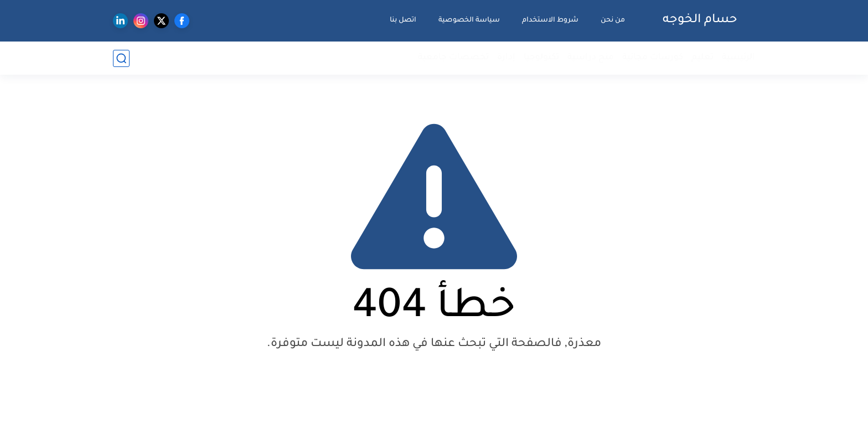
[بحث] (121, 58)
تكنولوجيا (541, 58)
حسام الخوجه (700, 20)
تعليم (702, 58)
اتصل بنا (403, 20)
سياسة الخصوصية (469, 20)
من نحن (613, 20)
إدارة (506, 58)
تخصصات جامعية (453, 58)
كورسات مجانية (653, 58)
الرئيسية (738, 58)
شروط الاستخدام (550, 20)
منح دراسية (591, 58)
